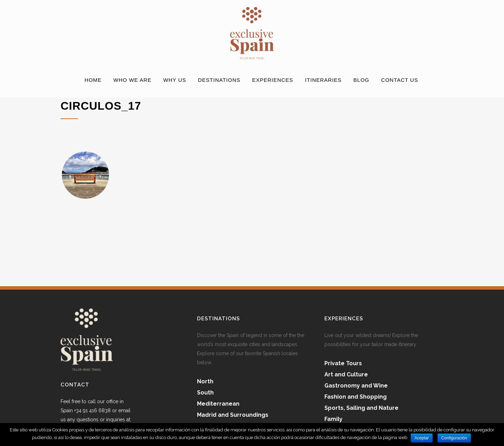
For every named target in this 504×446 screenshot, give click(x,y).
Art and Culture (346, 374)
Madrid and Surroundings (233, 415)
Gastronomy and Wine (356, 386)
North (205, 381)
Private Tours (343, 363)
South (205, 393)
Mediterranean (218, 404)
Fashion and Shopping (356, 397)
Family (333, 419)
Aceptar (422, 438)
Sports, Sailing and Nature (361, 408)
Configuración (454, 438)
